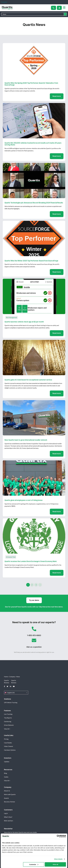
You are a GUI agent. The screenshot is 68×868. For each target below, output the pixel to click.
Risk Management (11, 317)
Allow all (55, 864)
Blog (6, 773)
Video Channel (8, 746)
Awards (6, 798)
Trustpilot (4, 2)
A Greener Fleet (11, 557)
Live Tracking (8, 714)
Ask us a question (34, 644)
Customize (34, 864)
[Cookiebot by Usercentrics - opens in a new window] (58, 836)
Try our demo (34, 600)
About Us (7, 791)
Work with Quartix (10, 794)
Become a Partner (10, 802)
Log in (6, 813)
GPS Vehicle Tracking (11, 702)
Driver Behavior (9, 725)
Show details (58, 859)
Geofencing (8, 721)
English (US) (16, 693)
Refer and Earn (8, 821)
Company (12, 677)
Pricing (6, 739)
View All (7, 729)
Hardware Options (10, 750)
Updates (7, 762)
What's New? (8, 817)
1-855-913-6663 (34, 632)
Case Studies (8, 743)
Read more (57, 96)
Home (6, 677)
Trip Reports (8, 718)
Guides (6, 777)
